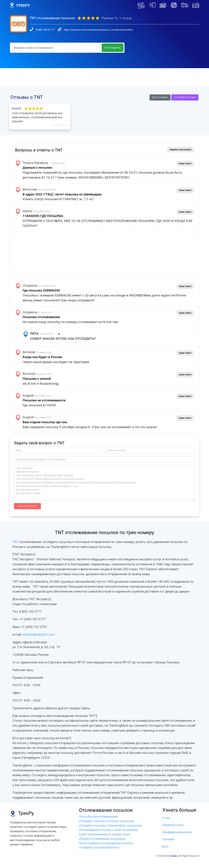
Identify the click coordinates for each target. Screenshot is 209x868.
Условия (168, 839)
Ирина (27, 211)
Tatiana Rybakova (35, 163)
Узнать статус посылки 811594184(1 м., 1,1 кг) (58, 199)
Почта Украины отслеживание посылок (106, 843)
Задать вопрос (27, 506)
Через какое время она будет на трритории (56, 362)
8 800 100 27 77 (45, 30)
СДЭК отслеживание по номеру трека (105, 834)
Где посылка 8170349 (39, 405)
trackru (174, 856)
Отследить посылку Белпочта (99, 847)
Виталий (29, 352)
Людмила (30, 285)
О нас (166, 818)
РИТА (34, 333)
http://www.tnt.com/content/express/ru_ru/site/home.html (98, 30)
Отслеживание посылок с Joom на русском (108, 830)
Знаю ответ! (185, 163)
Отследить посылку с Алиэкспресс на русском (111, 825)
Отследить (113, 48)
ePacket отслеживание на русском (102, 839)
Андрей (28, 395)
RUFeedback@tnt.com (39, 635)
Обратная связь (173, 825)
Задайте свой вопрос (180, 149)
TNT (16, 542)
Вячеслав (30, 189)
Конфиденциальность (177, 832)
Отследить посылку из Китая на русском (107, 821)
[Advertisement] (104, 78)
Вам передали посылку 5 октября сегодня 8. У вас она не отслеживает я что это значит (90, 427)
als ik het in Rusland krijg (41, 384)
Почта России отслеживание (98, 817)
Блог (166, 846)
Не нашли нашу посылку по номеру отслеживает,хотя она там (70, 322)
